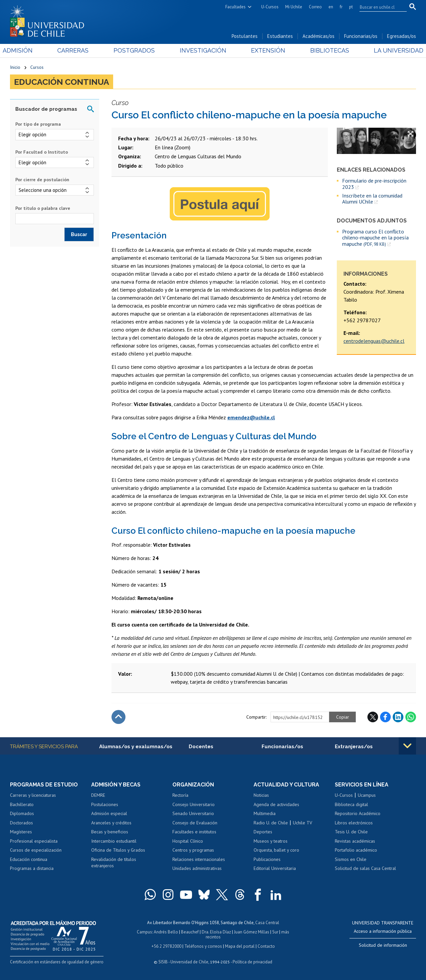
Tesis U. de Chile (351, 832)
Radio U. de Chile (271, 823)
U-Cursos (270, 7)
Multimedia (265, 813)
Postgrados (136, 50)
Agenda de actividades (276, 804)
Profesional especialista (34, 841)
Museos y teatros (271, 841)
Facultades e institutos (194, 832)
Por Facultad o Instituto (42, 152)
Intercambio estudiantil (114, 841)
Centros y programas (193, 850)
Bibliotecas (325, 50)
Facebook (385, 717)
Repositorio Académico (358, 813)
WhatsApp (411, 717)
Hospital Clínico (188, 841)
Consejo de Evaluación (195, 823)
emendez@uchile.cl (251, 417)
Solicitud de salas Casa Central (365, 868)
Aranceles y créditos (111, 823)
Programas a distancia (32, 868)
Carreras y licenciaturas (33, 795)
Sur (275, 932)
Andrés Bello (166, 932)
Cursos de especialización (36, 850)
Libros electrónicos (354, 823)
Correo (315, 7)
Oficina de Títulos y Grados (118, 850)
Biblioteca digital (351, 804)
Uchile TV (303, 823)
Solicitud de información (383, 945)
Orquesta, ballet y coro (276, 850)
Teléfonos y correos (203, 946)
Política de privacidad (252, 962)
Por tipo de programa (38, 124)
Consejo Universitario (194, 804)
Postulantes (245, 36)
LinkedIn (398, 717)
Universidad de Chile (189, 962)
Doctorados (21, 823)
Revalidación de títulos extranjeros (114, 863)
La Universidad (391, 50)
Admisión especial (109, 813)
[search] (379, 7)
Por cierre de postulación (42, 180)
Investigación (203, 50)
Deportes (263, 832)
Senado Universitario (193, 813)
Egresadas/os (402, 36)
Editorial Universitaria (275, 868)
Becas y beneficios (110, 832)
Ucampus (367, 795)
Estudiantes (280, 36)
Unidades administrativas (197, 868)
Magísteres (21, 832)
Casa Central (267, 923)
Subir (118, 717)
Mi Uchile (294, 7)
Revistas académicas (355, 841)
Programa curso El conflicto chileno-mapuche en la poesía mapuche (375, 238)
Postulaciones (105, 804)
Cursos (37, 67)
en (331, 7)
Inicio (15, 67)
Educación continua (62, 82)
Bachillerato (22, 804)
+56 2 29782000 (166, 946)
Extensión (266, 50)
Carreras (78, 50)
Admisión (25, 50)
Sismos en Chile (351, 859)
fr (341, 7)
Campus (144, 932)
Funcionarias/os (361, 36)
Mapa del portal (240, 946)
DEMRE (98, 795)
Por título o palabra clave (43, 208)
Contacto (266, 946)
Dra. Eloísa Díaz (216, 932)
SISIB (163, 962)
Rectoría (180, 795)
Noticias (261, 795)
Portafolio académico (356, 850)
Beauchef (190, 932)
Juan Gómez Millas (252, 932)
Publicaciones (267, 859)
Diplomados (22, 813)
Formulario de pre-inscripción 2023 (374, 184)
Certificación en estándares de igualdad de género (57, 962)
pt (351, 7)
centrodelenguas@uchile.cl (374, 341)
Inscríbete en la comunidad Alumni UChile (372, 199)
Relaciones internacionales (199, 859)
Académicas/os (319, 36)
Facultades (235, 7)
